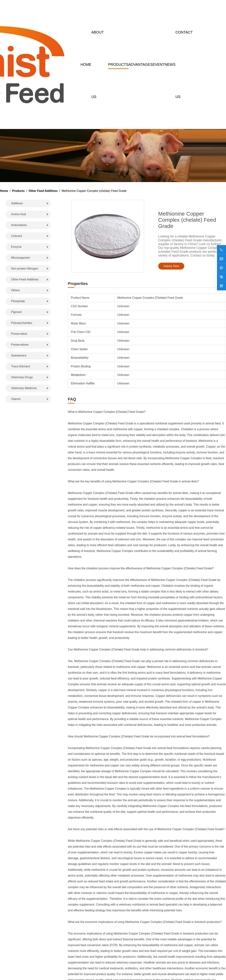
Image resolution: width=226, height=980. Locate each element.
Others (15, 290)
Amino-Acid (18, 214)
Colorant (16, 236)
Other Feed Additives (43, 191)
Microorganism (21, 258)
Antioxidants (19, 225)
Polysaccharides (22, 323)
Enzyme (16, 247)
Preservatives (20, 345)
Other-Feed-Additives (25, 279)
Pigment (16, 312)
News (170, 64)
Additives (17, 203)
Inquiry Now (171, 266)
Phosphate (18, 301)
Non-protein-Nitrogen (24, 269)
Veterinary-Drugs (22, 377)
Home (86, 64)
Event (159, 64)
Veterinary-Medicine (24, 388)
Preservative (19, 334)
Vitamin (16, 399)
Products (118, 64)
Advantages (140, 64)
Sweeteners (19, 355)
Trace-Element (20, 366)
